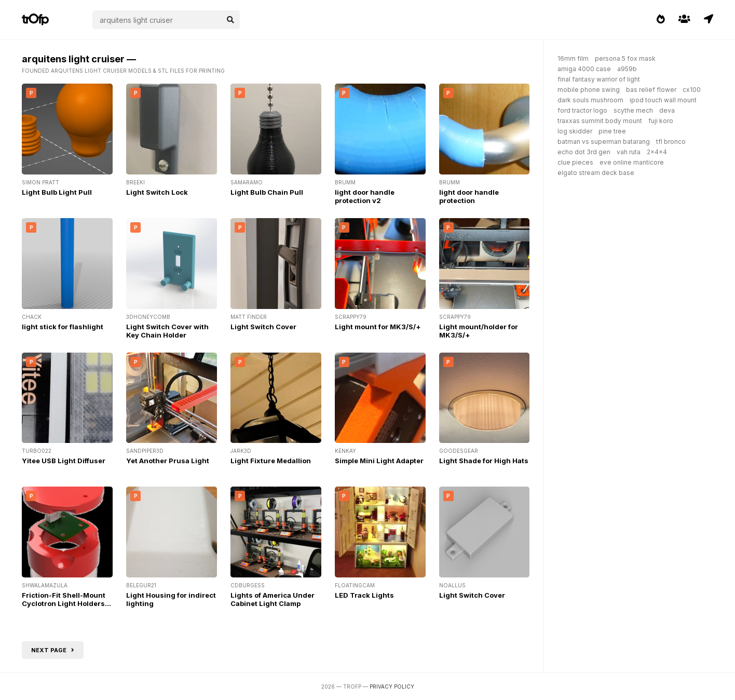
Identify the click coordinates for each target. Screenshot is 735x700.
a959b (627, 69)
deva (667, 110)
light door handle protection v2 (365, 196)
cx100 (692, 90)
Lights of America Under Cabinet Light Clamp (273, 599)
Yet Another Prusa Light (168, 461)
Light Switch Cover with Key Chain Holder (167, 331)
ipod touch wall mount (663, 100)
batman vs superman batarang (604, 142)
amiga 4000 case (584, 69)
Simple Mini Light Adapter (379, 461)
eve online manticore (632, 162)
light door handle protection (469, 196)
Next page (53, 650)
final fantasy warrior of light (599, 79)
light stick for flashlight (63, 327)
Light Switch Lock (157, 192)
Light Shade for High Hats (484, 461)
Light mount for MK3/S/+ (378, 327)
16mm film (573, 58)
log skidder (575, 131)
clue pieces (575, 162)
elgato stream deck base (596, 173)
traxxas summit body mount (600, 121)
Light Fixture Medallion (271, 461)
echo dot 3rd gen (584, 152)
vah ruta (629, 152)
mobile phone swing (589, 90)
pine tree (612, 131)
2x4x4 (657, 152)
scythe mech (633, 110)
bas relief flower (651, 90)
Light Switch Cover (263, 327)
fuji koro (661, 121)
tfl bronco (671, 142)
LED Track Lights (364, 595)
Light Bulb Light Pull (57, 192)
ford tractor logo (582, 110)
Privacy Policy (392, 686)
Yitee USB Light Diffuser (64, 461)
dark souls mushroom (590, 100)
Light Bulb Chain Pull (267, 192)
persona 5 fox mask (625, 58)
